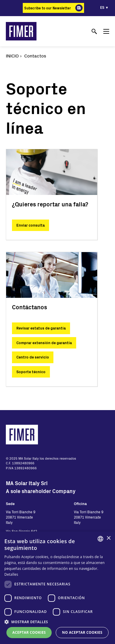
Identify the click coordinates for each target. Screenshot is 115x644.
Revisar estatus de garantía (41, 328)
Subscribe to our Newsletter (48, 8)
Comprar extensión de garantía (44, 343)
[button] (57, 622)
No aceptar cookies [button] (82, 632)
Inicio (12, 56)
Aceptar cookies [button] (29, 632)
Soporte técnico (31, 372)
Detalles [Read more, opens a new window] (11, 574)
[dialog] (57, 588)
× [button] (108, 538)
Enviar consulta (31, 225)
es (102, 7)
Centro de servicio (33, 357)
